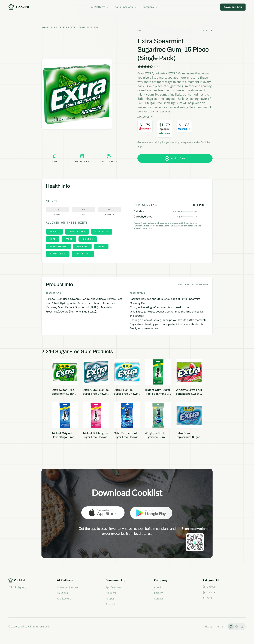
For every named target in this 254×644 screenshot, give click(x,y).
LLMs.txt (195, 626)
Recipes (110, 599)
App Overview (114, 587)
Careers (159, 593)
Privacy (208, 626)
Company (150, 7)
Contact (159, 599)
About (158, 587)
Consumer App (126, 7)
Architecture (64, 599)
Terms (220, 626)
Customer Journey (67, 587)
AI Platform (100, 7)
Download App (233, 7)
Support (110, 604)
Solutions (62, 593)
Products (111, 593)
